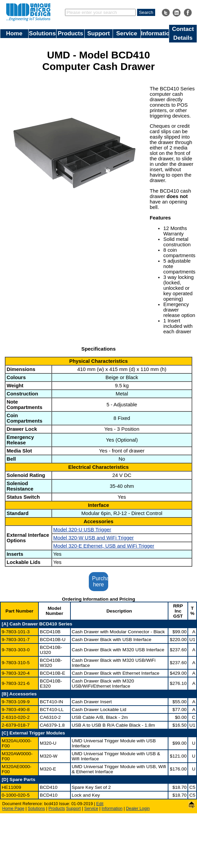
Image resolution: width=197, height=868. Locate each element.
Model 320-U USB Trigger (82, 530)
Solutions (42, 33)
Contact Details (183, 33)
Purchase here (100, 581)
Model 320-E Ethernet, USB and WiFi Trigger (104, 546)
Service (127, 33)
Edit (100, 804)
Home (14, 33)
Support (99, 33)
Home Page (13, 809)
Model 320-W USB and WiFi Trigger (93, 538)
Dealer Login (138, 809)
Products (71, 33)
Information (155, 33)
